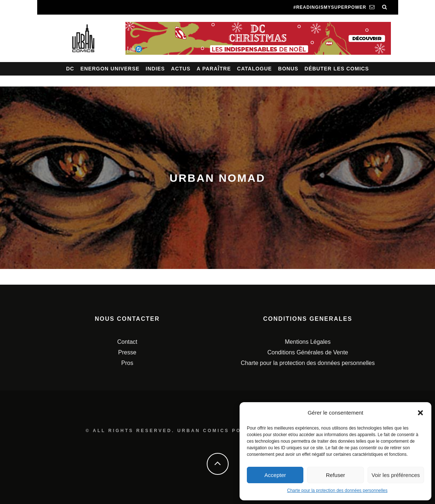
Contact (127, 342)
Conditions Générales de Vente (308, 352)
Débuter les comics (337, 69)
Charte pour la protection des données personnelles (337, 490)
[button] (420, 413)
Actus (181, 69)
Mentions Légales (308, 342)
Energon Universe (110, 69)
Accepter (275, 475)
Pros (127, 363)
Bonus (288, 69)
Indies (156, 69)
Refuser (336, 475)
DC (70, 69)
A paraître (214, 69)
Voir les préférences (396, 475)
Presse (127, 352)
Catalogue (255, 69)
